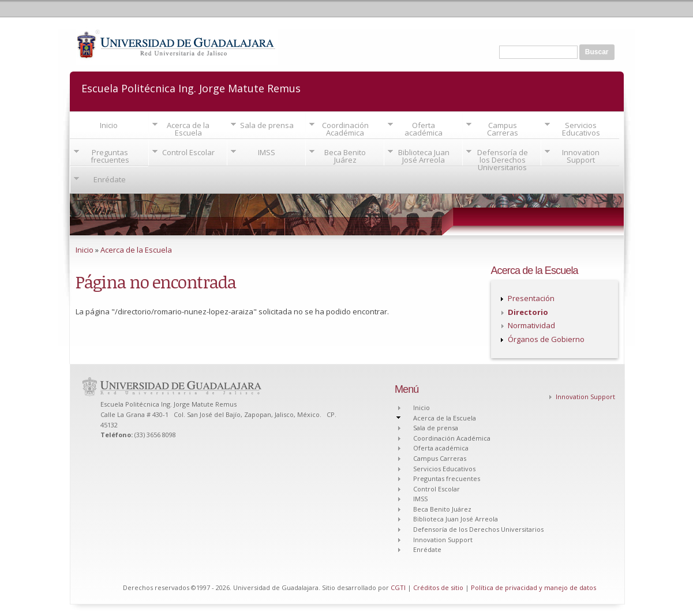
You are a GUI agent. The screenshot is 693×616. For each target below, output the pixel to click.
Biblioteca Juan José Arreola (424, 156)
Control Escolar (188, 152)
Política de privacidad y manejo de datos (533, 587)
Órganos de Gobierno (546, 339)
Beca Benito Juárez (345, 156)
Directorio (528, 312)
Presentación (531, 298)
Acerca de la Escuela (188, 129)
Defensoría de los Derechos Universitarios (503, 160)
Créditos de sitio (438, 587)
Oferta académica (424, 129)
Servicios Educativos (581, 129)
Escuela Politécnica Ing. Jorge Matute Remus (191, 87)
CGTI (398, 587)
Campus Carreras (503, 129)
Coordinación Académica (345, 129)
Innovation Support (581, 156)
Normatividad (531, 325)
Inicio (109, 125)
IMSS (267, 152)
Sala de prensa (267, 125)
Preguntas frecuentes (110, 156)
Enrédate (110, 179)
